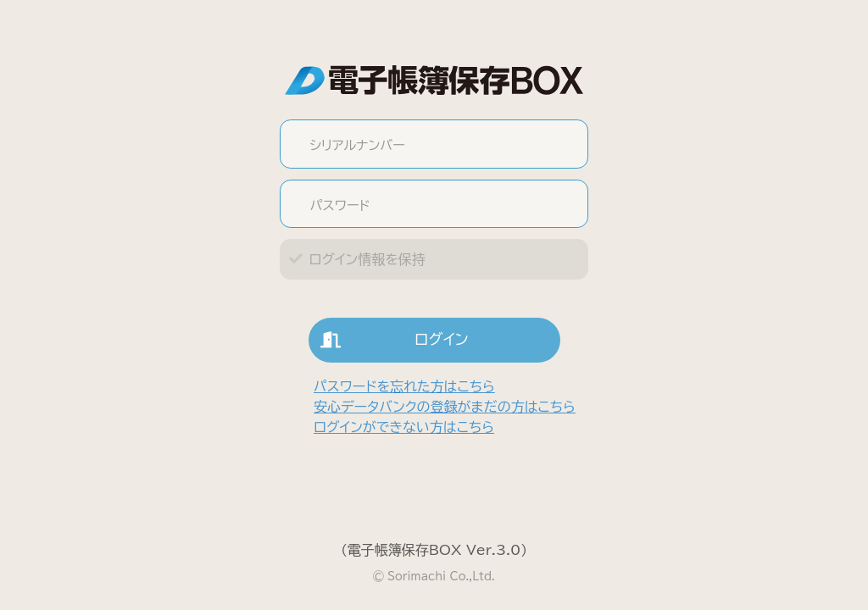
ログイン (389, 340)
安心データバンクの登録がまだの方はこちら (445, 407)
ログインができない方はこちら (404, 427)
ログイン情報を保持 (367, 259)
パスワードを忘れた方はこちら (404, 386)
